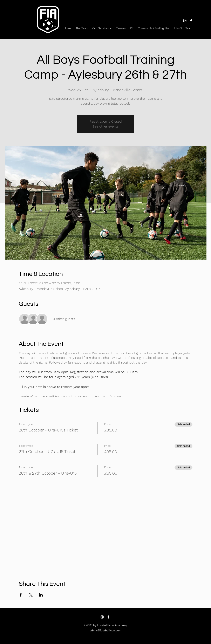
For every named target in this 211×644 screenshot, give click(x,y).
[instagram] (185, 21)
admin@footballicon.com (105, 630)
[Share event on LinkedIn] (41, 595)
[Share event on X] (31, 595)
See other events (105, 126)
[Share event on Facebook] (21, 595)
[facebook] (191, 21)
